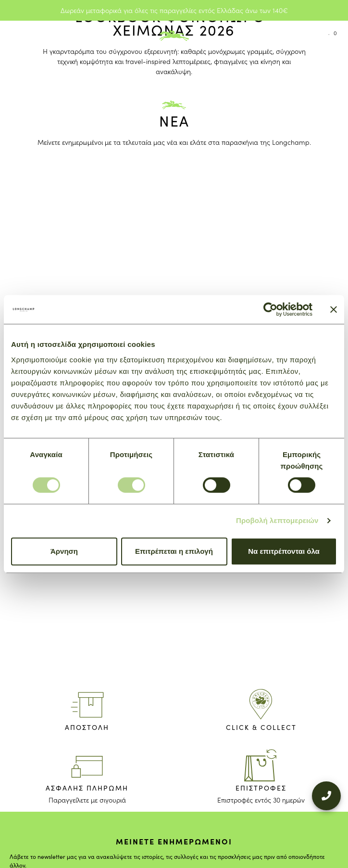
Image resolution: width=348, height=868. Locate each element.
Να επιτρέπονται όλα (284, 551)
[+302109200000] (326, 787)
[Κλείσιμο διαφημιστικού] (334, 309)
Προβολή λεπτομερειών (277, 520)
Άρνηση (64, 551)
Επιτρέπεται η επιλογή (174, 551)
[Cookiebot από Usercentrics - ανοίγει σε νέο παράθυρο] (270, 309)
